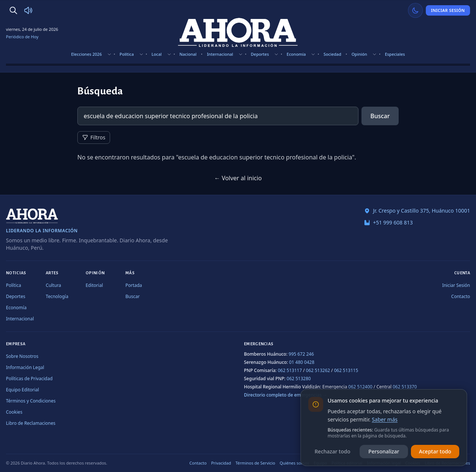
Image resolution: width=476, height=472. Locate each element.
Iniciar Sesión (448, 10)
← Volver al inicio (238, 178)
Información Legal (25, 367)
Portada (134, 285)
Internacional (220, 54)
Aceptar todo (435, 451)
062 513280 (299, 379)
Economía (296, 54)
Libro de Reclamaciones (31, 423)
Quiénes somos (295, 463)
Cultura (53, 285)
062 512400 (361, 387)
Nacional (188, 54)
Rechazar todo (332, 451)
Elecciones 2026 (86, 54)
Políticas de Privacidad (29, 379)
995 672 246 (301, 354)
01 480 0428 (302, 362)
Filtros (94, 137)
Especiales (395, 54)
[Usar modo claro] (415, 10)
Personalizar (384, 451)
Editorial (94, 285)
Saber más (385, 419)
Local (156, 54)
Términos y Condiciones (31, 401)
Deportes (260, 54)
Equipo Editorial (22, 390)
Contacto (461, 296)
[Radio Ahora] (28, 10)
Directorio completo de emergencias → (286, 395)
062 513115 (346, 370)
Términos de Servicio (255, 463)
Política (126, 54)
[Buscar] (13, 10)
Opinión (359, 54)
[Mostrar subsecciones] (109, 54)
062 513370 (405, 387)
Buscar (380, 116)
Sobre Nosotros (22, 356)
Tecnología (57, 296)
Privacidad (221, 463)
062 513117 (290, 370)
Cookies (14, 412)
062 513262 (318, 370)
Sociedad (332, 54)
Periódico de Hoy (22, 37)
